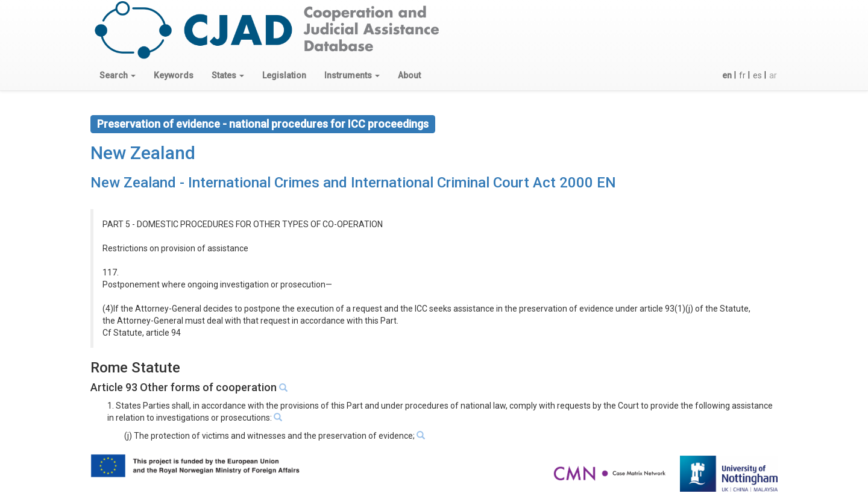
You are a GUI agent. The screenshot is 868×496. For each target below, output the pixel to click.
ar (773, 75)
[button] (118, 75)
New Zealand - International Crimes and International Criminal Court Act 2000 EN (353, 183)
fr (742, 75)
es (757, 75)
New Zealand (143, 153)
